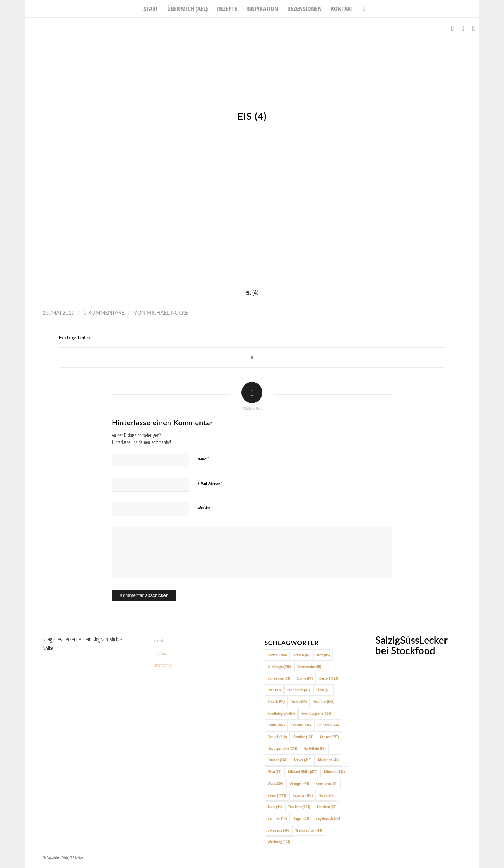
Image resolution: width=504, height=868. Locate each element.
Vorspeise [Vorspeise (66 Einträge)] (278, 830)
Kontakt (159, 641)
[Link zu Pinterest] (474, 28)
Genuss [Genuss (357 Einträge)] (329, 737)
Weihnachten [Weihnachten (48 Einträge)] (309, 830)
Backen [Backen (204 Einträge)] (277, 655)
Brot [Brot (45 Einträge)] (323, 655)
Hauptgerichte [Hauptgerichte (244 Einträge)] (282, 748)
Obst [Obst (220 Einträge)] (275, 783)
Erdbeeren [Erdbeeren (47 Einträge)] (299, 690)
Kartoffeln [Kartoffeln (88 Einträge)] (315, 748)
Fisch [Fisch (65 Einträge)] (323, 690)
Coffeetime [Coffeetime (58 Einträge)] (279, 678)
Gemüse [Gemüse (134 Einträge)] (303, 737)
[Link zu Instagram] (463, 28)
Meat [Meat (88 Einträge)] (275, 772)
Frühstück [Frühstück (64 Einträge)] (328, 725)
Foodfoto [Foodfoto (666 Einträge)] (324, 701)
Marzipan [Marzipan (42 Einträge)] (328, 760)
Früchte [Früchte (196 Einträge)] (301, 725)
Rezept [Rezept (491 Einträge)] (277, 795)
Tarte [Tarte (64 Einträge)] (275, 807)
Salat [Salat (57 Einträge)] (326, 795)
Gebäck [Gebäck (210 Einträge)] (277, 737)
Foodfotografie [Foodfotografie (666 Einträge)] (316, 713)
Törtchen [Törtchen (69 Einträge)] (327, 807)
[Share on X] (252, 358)
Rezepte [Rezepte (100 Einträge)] (303, 795)
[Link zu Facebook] (453, 28)
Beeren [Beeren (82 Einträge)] (302, 655)
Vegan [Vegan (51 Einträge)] (301, 818)
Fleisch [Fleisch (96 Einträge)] (276, 701)
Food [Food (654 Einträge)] (299, 701)
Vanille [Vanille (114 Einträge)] (277, 818)
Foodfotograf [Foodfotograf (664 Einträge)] (281, 713)
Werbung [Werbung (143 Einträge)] (279, 842)
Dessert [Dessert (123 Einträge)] (329, 678)
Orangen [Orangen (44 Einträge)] (299, 783)
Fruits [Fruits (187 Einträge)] (276, 725)
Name (203, 459)
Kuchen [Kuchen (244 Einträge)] (278, 760)
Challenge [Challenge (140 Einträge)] (279, 666)
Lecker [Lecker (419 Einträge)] (303, 760)
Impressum (162, 653)
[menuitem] (151, 9)
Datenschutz (163, 665)
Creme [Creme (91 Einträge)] (305, 678)
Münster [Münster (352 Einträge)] (334, 772)
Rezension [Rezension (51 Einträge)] (327, 783)
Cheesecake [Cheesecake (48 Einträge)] (309, 666)
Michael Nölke (167, 312)
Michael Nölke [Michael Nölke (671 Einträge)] (303, 772)
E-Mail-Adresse (210, 483)
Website (204, 507)
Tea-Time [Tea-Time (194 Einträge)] (299, 807)
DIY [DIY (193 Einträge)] (274, 690)
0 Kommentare (104, 312)
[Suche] (361, 9)
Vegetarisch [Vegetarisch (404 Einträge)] (328, 818)
